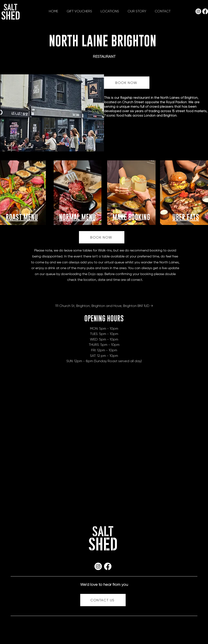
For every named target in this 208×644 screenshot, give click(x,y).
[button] (110, 11)
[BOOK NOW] (127, 83)
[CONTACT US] (103, 600)
